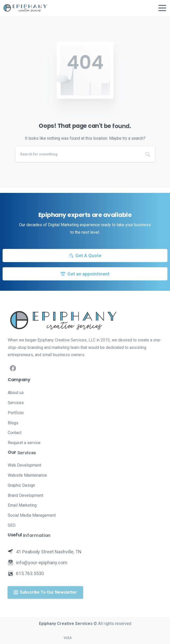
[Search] (78, 154)
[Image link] (85, 320)
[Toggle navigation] (162, 8)
